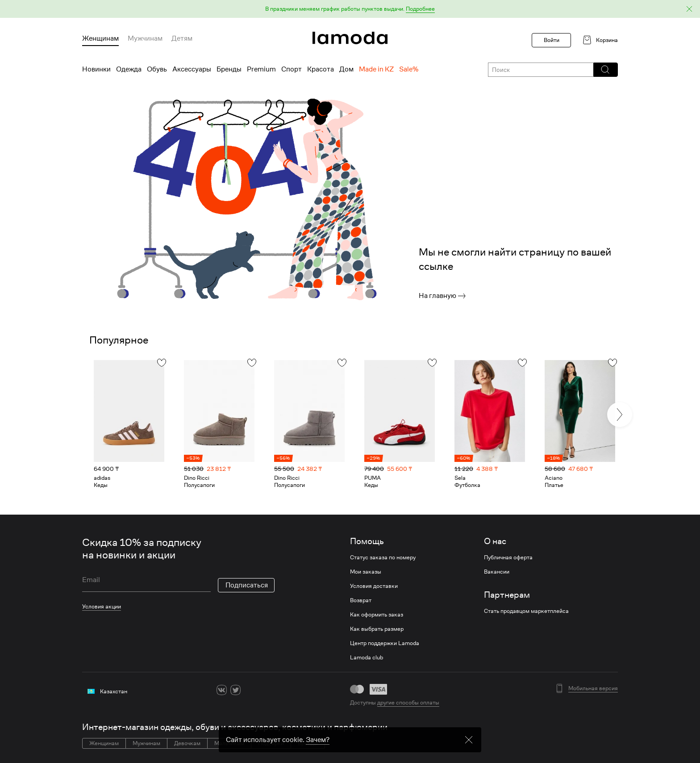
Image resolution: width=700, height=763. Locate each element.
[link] (350, 38)
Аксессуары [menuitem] (192, 69)
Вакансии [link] (497, 572)
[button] (350, 9)
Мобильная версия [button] (593, 688)
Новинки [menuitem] (96, 69)
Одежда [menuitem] (129, 69)
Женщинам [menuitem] (100, 38)
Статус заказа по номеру (383, 558)
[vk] (222, 690)
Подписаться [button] (247, 585)
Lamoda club (367, 658)
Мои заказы (366, 572)
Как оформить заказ (377, 615)
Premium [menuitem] (261, 69)
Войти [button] (552, 40)
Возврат (361, 600)
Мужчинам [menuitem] (145, 38)
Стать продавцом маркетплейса (526, 611)
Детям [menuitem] (182, 38)
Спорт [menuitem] (292, 69)
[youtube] (263, 690)
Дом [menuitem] (346, 69)
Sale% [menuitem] (409, 69)
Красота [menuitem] (321, 69)
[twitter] (235, 690)
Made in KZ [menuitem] (376, 69)
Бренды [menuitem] (229, 69)
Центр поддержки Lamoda (385, 643)
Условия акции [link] (102, 606)
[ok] (249, 690)
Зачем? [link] (318, 758)
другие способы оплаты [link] (408, 702)
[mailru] (277, 690)
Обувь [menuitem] (157, 69)
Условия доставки (374, 586)
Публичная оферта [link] (508, 558)
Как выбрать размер (377, 629)
